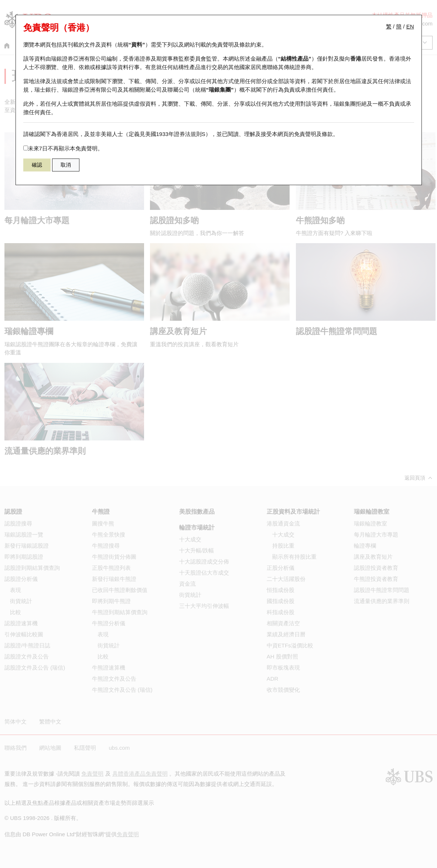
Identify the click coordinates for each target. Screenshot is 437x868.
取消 (66, 165)
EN (410, 26)
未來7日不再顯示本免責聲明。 (63, 148)
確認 (37, 165)
